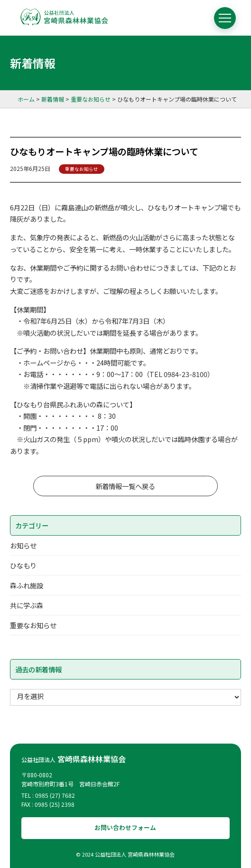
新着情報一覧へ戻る (125, 486)
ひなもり (23, 565)
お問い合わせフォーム (125, 827)
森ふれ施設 (27, 585)
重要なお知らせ (82, 169)
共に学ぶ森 (27, 605)
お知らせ (23, 545)
